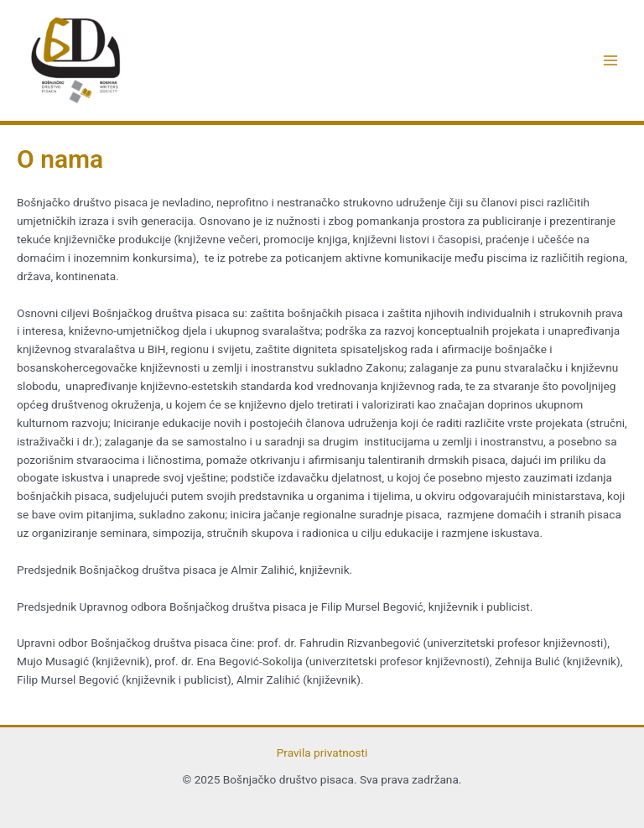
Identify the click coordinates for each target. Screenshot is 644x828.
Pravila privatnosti (322, 752)
